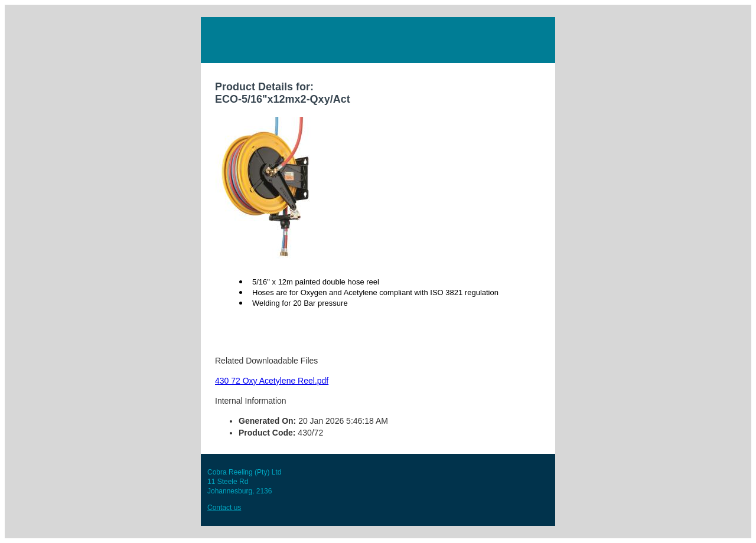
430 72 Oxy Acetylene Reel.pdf (272, 381)
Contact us (224, 508)
